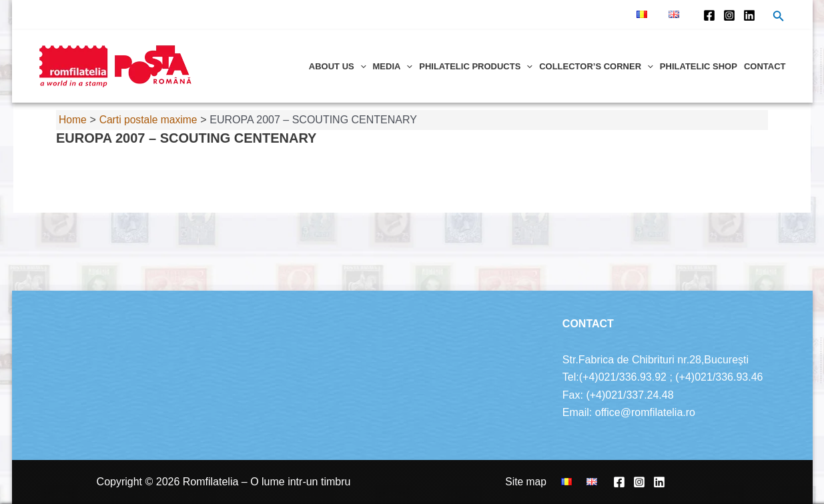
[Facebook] (709, 15)
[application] (360, 66)
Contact (765, 66)
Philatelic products (476, 66)
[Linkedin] (749, 15)
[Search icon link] (779, 17)
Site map (537, 482)
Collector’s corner (596, 66)
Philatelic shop (699, 66)
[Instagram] (729, 15)
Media (393, 66)
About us (338, 66)
